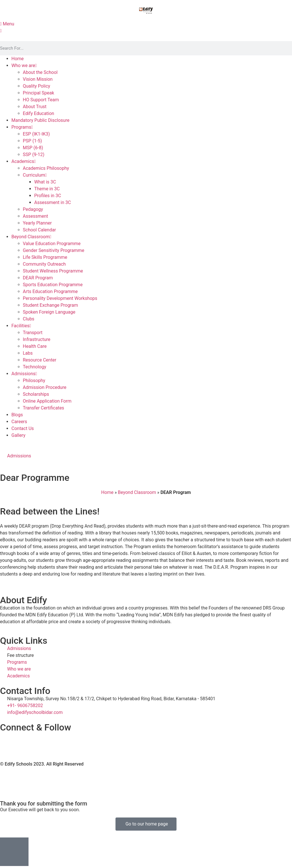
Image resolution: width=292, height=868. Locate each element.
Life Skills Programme (45, 257)
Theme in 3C (47, 189)
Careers (19, 422)
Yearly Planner (37, 223)
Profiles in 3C (48, 196)
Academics (24, 161)
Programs (22, 127)
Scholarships (36, 394)
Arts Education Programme (50, 291)
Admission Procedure (45, 387)
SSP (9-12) (34, 155)
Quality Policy (36, 86)
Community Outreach (44, 264)
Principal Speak (38, 93)
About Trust (35, 107)
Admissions (24, 374)
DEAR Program (38, 278)
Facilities (21, 326)
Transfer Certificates (43, 408)
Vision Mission (38, 79)
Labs (28, 353)
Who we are (24, 65)
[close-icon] (1, 31)
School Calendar (39, 230)
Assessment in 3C (53, 202)
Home (18, 59)
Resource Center (40, 360)
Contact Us (23, 428)
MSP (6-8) (33, 148)
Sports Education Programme (53, 285)
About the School (40, 72)
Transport (33, 333)
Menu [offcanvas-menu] (7, 24)
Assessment (36, 216)
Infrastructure (36, 339)
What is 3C (45, 182)
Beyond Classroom (31, 237)
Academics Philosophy (46, 168)
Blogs (17, 415)
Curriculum (35, 175)
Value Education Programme (52, 244)
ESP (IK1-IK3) (36, 134)
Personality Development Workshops (60, 298)
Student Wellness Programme (53, 271)
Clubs (29, 319)
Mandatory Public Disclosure (40, 120)
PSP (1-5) (32, 141)
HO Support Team (41, 100)
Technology (35, 367)
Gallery (18, 435)
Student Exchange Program (50, 305)
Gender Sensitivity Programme (53, 250)
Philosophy (34, 380)
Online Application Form (47, 401)
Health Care (35, 346)
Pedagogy (33, 209)
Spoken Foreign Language (49, 312)
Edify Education (38, 113)
